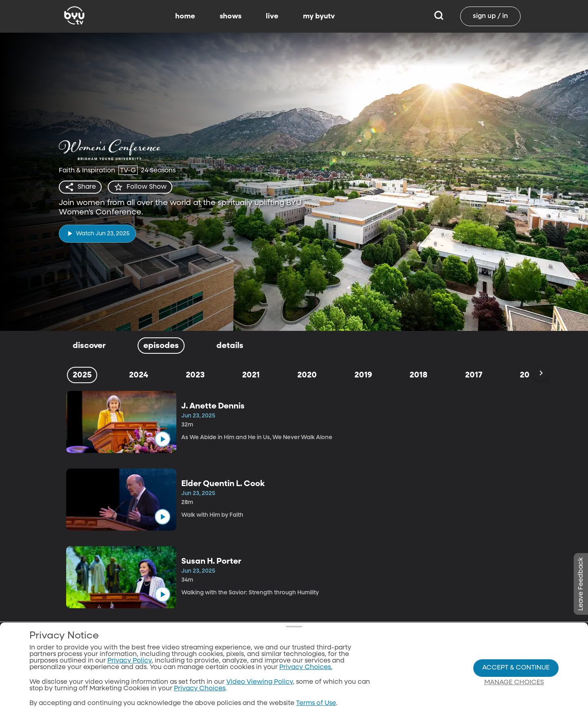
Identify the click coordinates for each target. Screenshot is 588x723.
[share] (80, 187)
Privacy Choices (200, 694)
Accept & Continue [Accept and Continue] (516, 673)
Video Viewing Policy (259, 688)
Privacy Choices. (306, 673)
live (272, 16)
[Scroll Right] (541, 373)
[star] (140, 187)
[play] (97, 233)
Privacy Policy (129, 667)
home (185, 16)
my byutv (319, 16)
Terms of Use (316, 709)
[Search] (439, 16)
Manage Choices (514, 688)
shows (231, 16)
